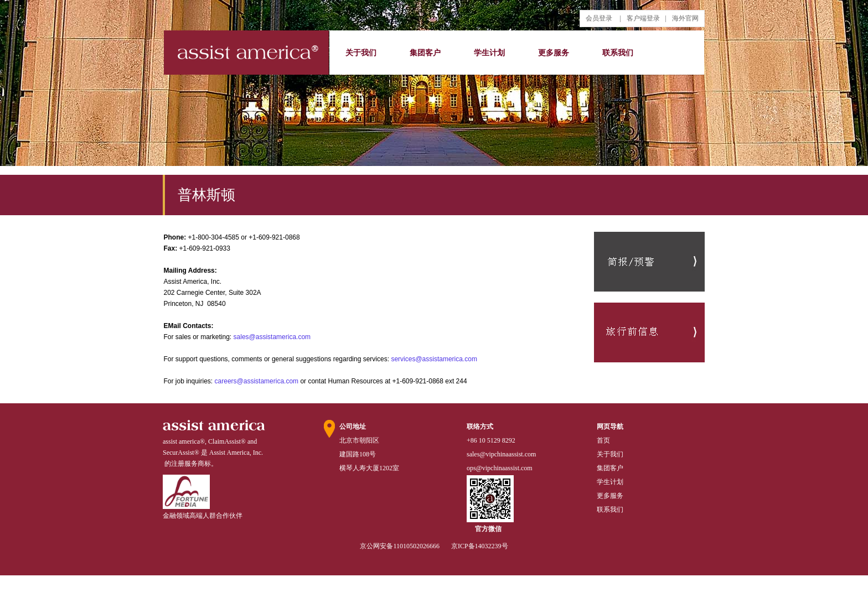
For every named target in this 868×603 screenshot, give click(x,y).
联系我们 (618, 53)
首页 (603, 440)
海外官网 (685, 18)
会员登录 (599, 18)
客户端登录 (643, 18)
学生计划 (489, 53)
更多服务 (554, 53)
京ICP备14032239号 (480, 546)
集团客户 (425, 53)
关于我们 (361, 53)
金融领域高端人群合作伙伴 (203, 516)
